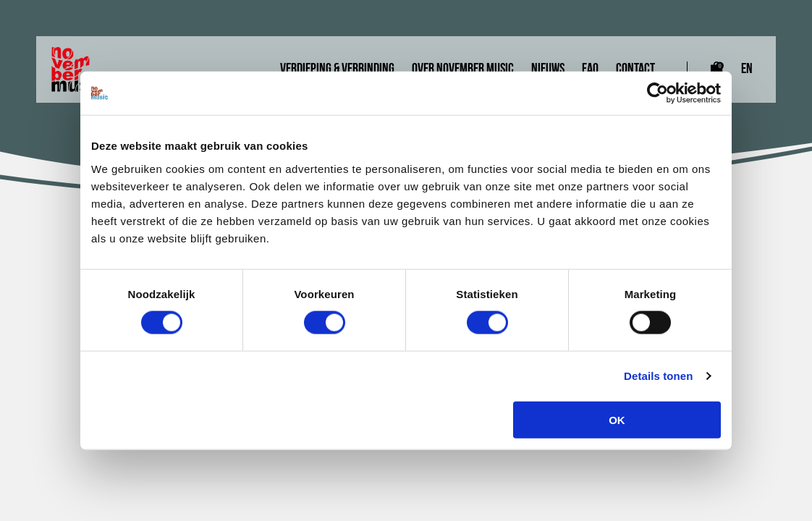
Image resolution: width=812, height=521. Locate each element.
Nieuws (548, 69)
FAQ (590, 69)
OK (617, 419)
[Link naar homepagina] (80, 69)
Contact (635, 69)
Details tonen (658, 376)
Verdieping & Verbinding (337, 69)
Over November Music (463, 69)
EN (747, 69)
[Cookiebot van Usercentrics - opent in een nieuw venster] (657, 93)
